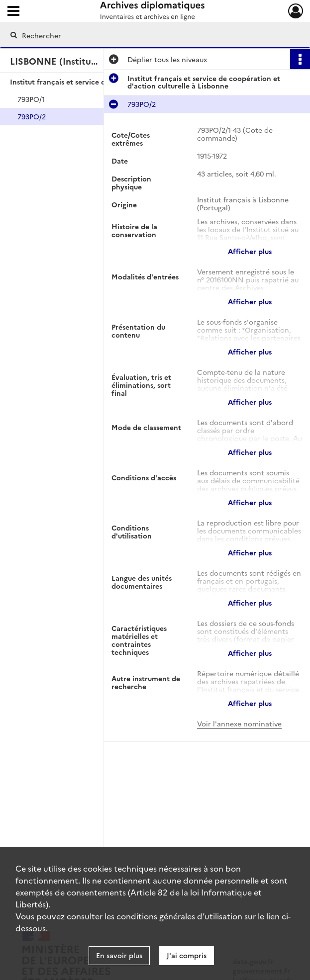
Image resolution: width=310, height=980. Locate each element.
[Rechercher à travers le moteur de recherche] (145, 35)
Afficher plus (250, 251)
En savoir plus (119, 955)
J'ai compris (187, 955)
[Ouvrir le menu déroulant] (13, 12)
